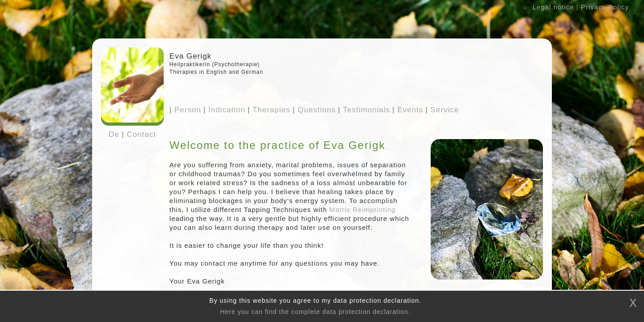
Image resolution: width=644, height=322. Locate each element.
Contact (142, 134)
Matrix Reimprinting (363, 210)
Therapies (269, 110)
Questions (314, 110)
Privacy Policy (605, 7)
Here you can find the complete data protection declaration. (315, 312)
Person (185, 110)
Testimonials (364, 110)
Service (442, 110)
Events (408, 110)
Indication (225, 110)
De (114, 134)
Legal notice (553, 7)
